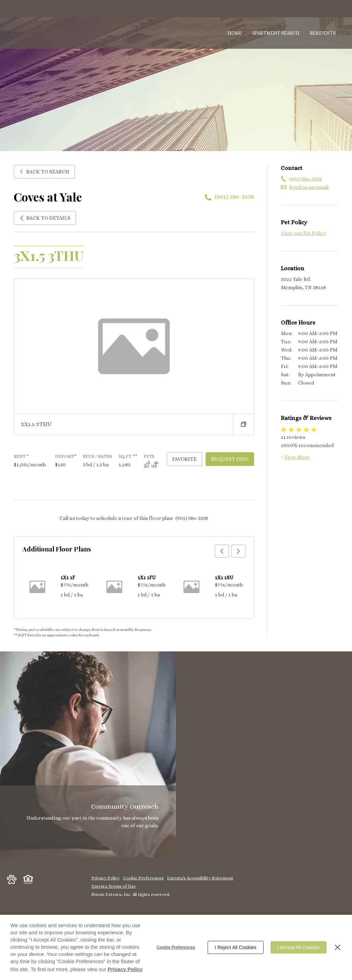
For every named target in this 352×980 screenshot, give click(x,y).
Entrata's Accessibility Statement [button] (200, 878)
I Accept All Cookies (299, 947)
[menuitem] (235, 33)
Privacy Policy (106, 878)
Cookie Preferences (176, 947)
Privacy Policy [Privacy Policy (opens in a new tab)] (125, 969)
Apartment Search (276, 33)
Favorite (184, 459)
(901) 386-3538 (234, 197)
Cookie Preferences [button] (143, 878)
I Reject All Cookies (236, 947)
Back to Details (45, 218)
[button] (243, 424)
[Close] (338, 947)
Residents (323, 33)
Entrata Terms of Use (114, 886)
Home (235, 33)
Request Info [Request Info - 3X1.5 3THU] (230, 459)
